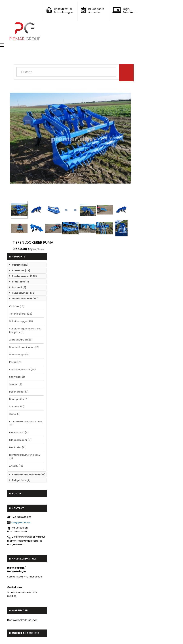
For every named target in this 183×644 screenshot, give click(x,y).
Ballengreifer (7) (19, 392)
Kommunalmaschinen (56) (29, 475)
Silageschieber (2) (20, 440)
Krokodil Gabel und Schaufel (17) (26, 423)
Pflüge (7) (15, 362)
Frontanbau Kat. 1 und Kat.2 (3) (25, 457)
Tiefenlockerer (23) (21, 314)
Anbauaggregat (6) (21, 340)
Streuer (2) (16, 384)
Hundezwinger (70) (24, 293)
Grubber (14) (17, 306)
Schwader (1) (17, 377)
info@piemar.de (21, 522)
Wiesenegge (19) (19, 355)
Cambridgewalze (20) (22, 369)
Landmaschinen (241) (25, 299)
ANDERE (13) (16, 466)
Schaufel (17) (17, 407)
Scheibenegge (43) (21, 321)
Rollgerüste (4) (21, 480)
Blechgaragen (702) (24, 276)
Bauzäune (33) (21, 270)
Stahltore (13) (20, 282)
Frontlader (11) (17, 447)
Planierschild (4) (19, 433)
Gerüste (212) (20, 265)
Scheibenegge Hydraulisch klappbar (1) (25, 330)
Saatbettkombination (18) (24, 347)
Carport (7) (19, 287)
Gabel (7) (15, 414)
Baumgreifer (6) (19, 399)
